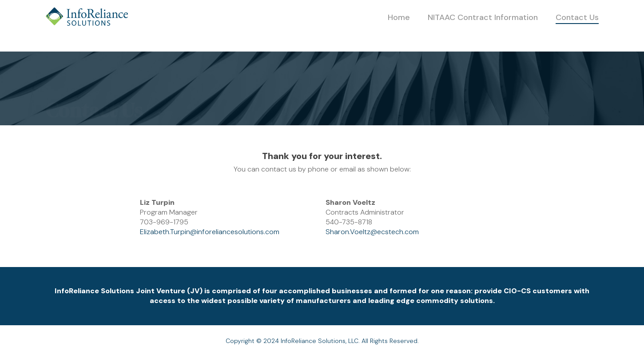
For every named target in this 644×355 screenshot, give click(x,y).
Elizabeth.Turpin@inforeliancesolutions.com (210, 232)
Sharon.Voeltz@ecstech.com (372, 232)
